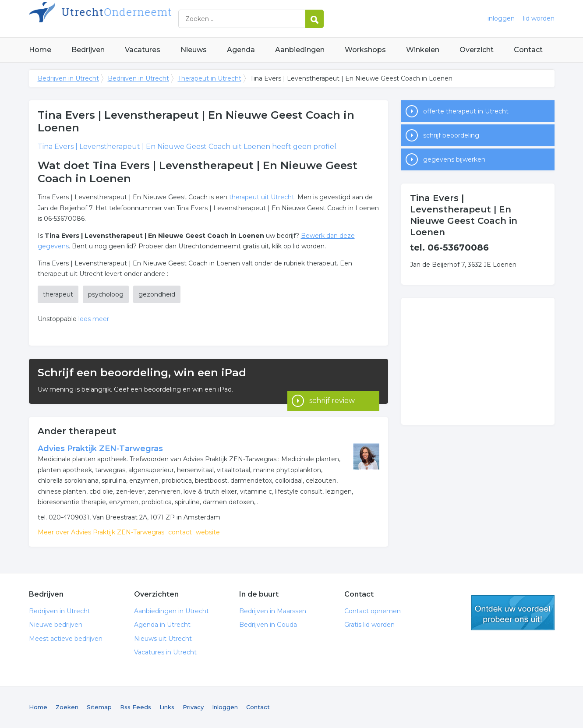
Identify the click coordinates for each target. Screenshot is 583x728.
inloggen (501, 18)
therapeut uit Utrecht (262, 197)
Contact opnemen (373, 611)
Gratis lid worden (369, 625)
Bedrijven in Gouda (268, 625)
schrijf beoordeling (451, 135)
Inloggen (225, 707)
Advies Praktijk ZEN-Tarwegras (100, 449)
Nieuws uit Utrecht (163, 639)
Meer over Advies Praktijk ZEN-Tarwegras (101, 532)
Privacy (193, 707)
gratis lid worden (513, 613)
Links (167, 707)
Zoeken (67, 707)
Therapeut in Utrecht (210, 78)
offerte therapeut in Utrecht (466, 111)
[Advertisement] (478, 361)
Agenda (241, 50)
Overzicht (477, 50)
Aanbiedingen (300, 50)
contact (180, 532)
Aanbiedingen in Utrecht (171, 611)
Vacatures (143, 50)
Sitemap (99, 707)
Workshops (365, 50)
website (208, 532)
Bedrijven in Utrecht (138, 19)
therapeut (58, 294)
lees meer (94, 319)
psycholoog (106, 294)
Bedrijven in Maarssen (273, 611)
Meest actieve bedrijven (66, 639)
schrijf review (332, 381)
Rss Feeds (136, 707)
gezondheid (157, 294)
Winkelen (423, 50)
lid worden (539, 18)
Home (40, 50)
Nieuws (194, 50)
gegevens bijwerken (454, 159)
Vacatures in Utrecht (165, 652)
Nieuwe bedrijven (56, 625)
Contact (528, 50)
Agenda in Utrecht (162, 625)
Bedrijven (88, 50)
